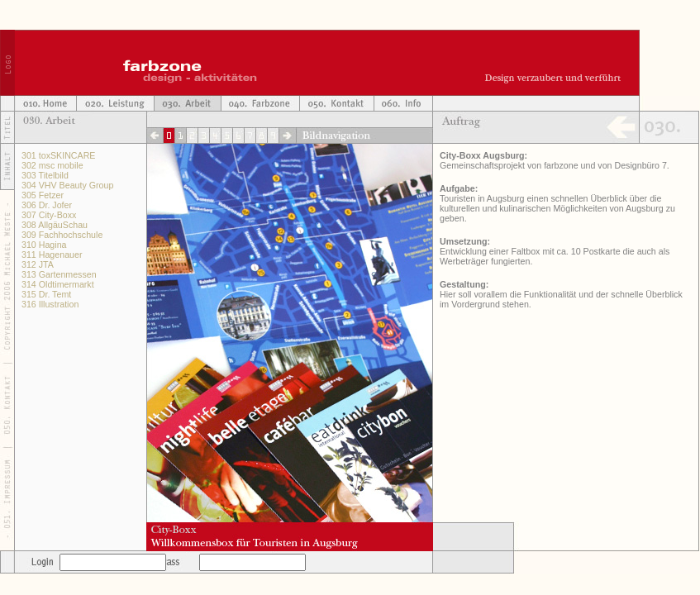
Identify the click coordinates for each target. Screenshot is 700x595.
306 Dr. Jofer (47, 205)
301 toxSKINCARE (58, 155)
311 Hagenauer (52, 255)
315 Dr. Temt (46, 294)
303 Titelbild (45, 175)
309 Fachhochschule (62, 235)
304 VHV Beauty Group (67, 185)
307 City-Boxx (49, 215)
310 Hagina (44, 245)
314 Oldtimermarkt (58, 284)
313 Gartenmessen (59, 274)
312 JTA (38, 264)
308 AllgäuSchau (55, 225)
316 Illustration (50, 304)
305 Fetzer (43, 195)
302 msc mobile (52, 165)
